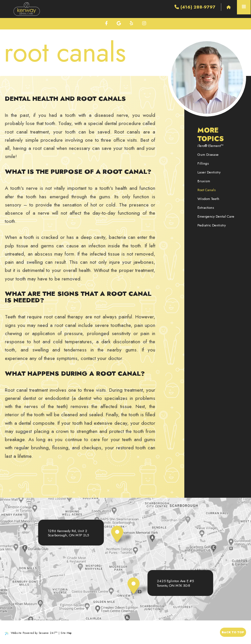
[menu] (244, 7)
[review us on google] (119, 24)
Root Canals (207, 190)
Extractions (206, 207)
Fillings (203, 163)
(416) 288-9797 (195, 7)
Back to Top (233, 632)
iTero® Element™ (210, 146)
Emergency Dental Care (216, 216)
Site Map (66, 633)
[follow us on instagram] (144, 24)
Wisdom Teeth (208, 199)
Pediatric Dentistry (212, 225)
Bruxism (204, 181)
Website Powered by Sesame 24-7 (31, 633)
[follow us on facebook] (106, 24)
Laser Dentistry (209, 172)
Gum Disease (208, 154)
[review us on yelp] (132, 24)
